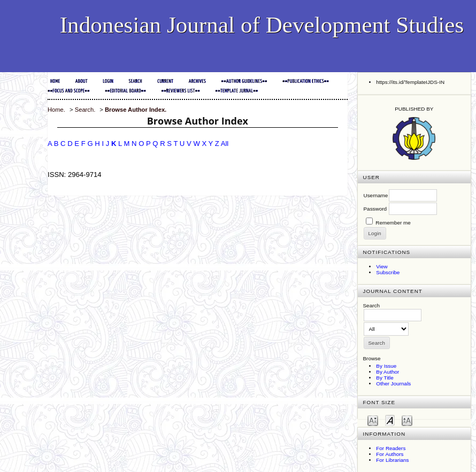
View (382, 266)
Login (108, 82)
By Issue (386, 366)
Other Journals (393, 384)
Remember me (393, 223)
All (225, 144)
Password (375, 209)
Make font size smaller (373, 420)
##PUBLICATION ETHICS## (306, 82)
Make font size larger (407, 420)
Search (135, 82)
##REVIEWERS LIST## (181, 91)
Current (165, 82)
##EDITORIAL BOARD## (125, 91)
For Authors (390, 454)
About (82, 82)
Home (55, 82)
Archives (197, 82)
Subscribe (388, 272)
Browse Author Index (135, 110)
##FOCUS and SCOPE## (69, 91)
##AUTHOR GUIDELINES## (244, 82)
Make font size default (390, 420)
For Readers (391, 448)
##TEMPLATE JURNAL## (236, 91)
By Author (387, 372)
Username (376, 195)
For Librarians (392, 460)
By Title (385, 378)
